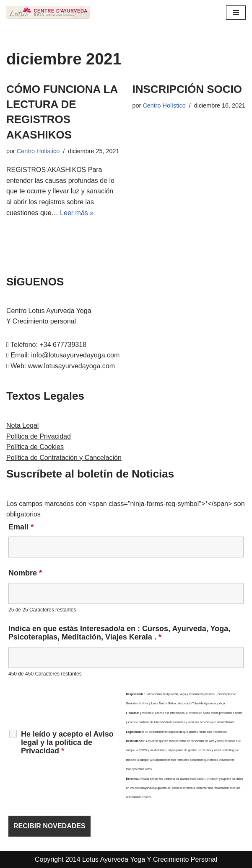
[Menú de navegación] (236, 13)
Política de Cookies (35, 447)
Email (21, 527)
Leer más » (77, 213)
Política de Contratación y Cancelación (64, 458)
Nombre (25, 573)
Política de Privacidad (39, 436)
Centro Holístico (38, 151)
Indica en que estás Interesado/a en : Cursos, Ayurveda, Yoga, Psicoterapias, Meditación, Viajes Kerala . (119, 633)
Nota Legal (22, 425)
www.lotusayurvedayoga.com (71, 366)
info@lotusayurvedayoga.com (75, 355)
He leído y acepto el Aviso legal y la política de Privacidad (67, 742)
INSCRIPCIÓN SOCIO (187, 89)
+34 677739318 (63, 345)
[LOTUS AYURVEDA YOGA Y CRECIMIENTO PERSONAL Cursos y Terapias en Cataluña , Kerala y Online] (48, 12)
